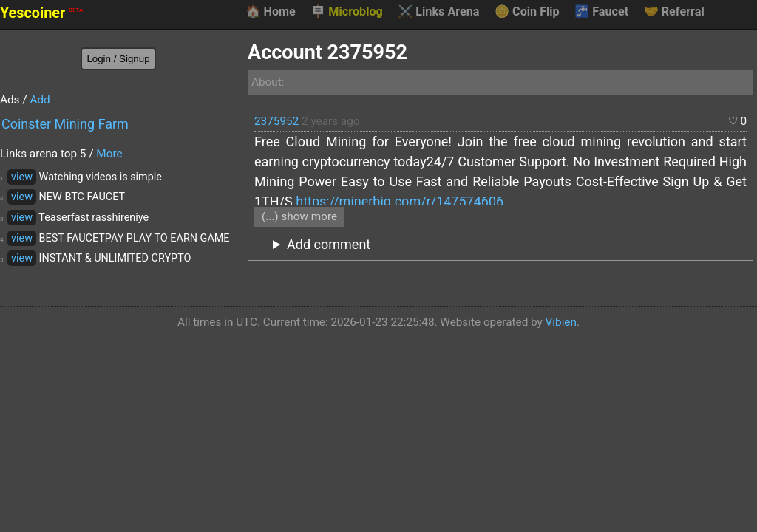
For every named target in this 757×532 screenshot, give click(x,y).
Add (40, 100)
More (109, 154)
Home (270, 12)
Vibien (561, 322)
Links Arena (438, 12)
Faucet (601, 12)
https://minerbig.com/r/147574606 (400, 201)
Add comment (329, 244)
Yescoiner (41, 13)
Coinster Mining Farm (65, 124)
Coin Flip (527, 12)
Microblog (347, 12)
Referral (674, 12)
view (22, 177)
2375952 (276, 121)
